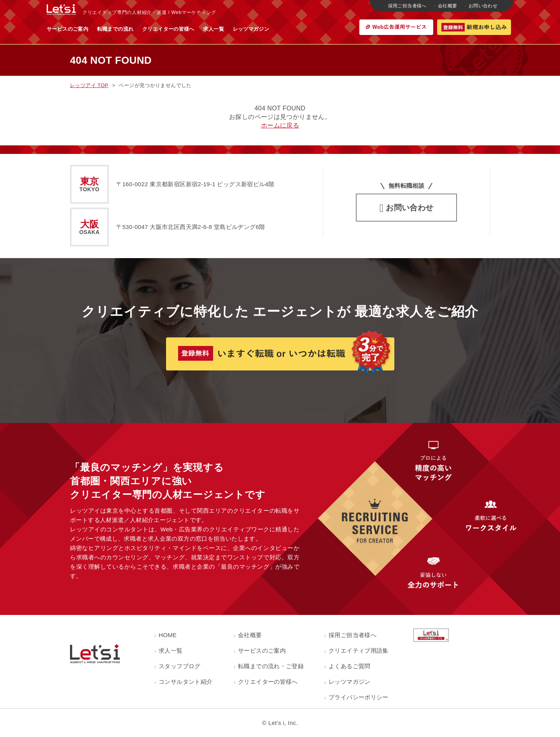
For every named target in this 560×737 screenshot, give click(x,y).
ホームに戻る (280, 125)
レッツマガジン (328, 29)
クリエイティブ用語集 (359, 651)
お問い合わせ (482, 6)
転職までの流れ (192, 29)
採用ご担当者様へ (406, 6)
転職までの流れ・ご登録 (271, 666)
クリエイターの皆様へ (245, 29)
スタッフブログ (180, 666)
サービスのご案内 (144, 29)
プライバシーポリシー (359, 697)
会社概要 (446, 6)
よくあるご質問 (350, 666)
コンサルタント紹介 (185, 682)
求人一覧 (290, 29)
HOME (168, 635)
